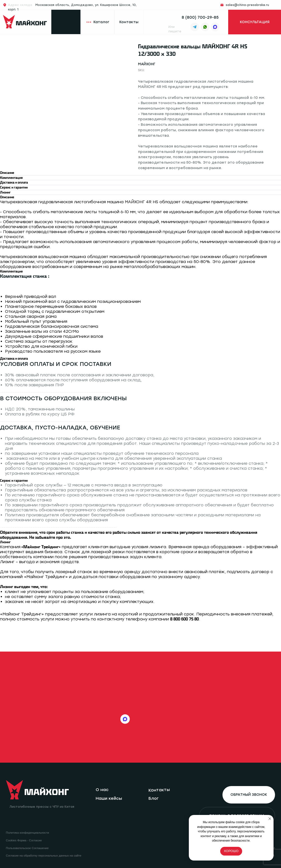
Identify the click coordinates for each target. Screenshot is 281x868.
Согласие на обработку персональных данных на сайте (44, 855)
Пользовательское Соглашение (27, 848)
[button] (254, 22)
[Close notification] (270, 819)
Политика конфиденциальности (28, 833)
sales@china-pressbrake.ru (247, 5)
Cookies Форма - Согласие (24, 840)
